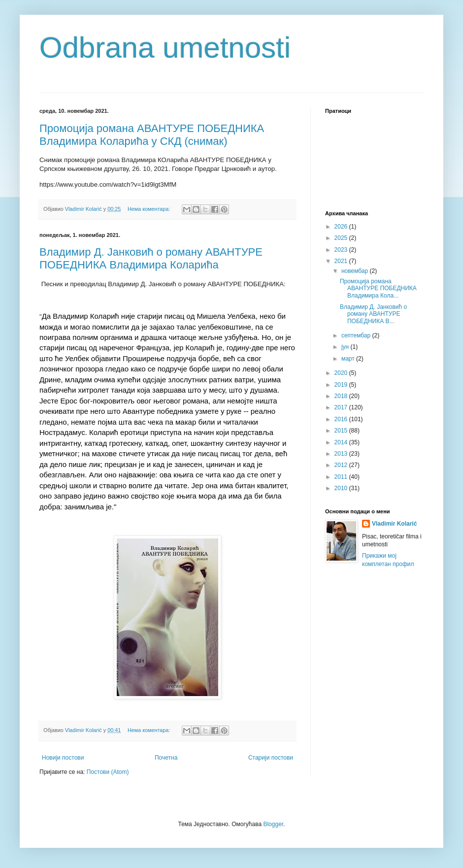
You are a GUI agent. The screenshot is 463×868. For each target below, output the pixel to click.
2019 (342, 385)
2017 (342, 407)
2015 (342, 431)
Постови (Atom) (108, 772)
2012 (342, 465)
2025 (342, 238)
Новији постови (63, 758)
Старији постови (271, 758)
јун (346, 347)
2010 (342, 488)
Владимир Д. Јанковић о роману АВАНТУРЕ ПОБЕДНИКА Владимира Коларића (151, 258)
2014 (342, 442)
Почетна (166, 758)
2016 (342, 419)
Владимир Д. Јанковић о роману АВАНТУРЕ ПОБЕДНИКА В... (373, 314)
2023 (342, 250)
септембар (357, 335)
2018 (342, 396)
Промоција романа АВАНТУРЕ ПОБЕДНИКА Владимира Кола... (378, 288)
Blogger (273, 824)
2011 (342, 477)
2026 (342, 227)
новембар (356, 271)
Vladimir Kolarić (394, 524)
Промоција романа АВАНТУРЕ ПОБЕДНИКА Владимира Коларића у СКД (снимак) (152, 135)
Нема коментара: (149, 209)
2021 (342, 261)
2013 (342, 454)
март (349, 359)
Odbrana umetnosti (165, 48)
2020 (342, 373)
